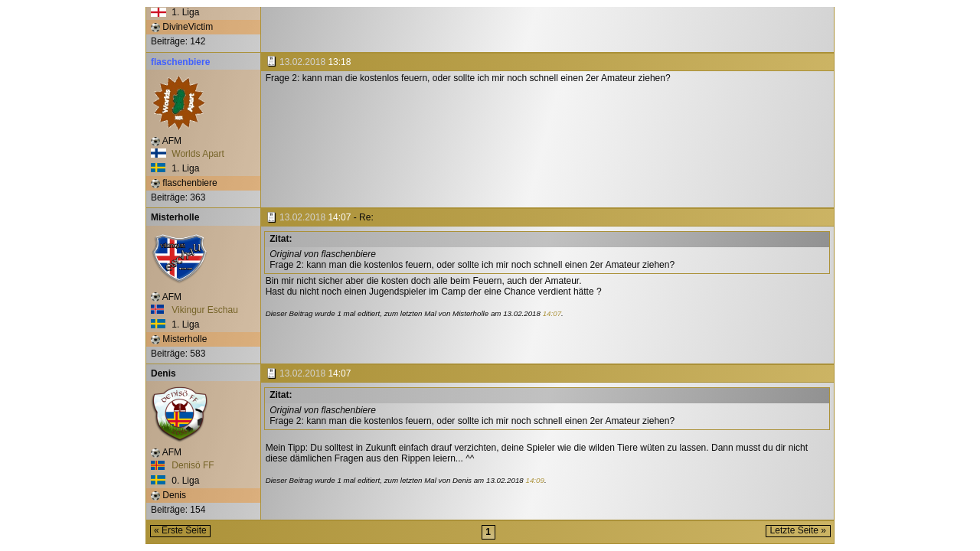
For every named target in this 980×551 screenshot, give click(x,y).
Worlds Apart (188, 154)
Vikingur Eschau (194, 310)
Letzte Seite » (798, 530)
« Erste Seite (180, 530)
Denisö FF (183, 465)
